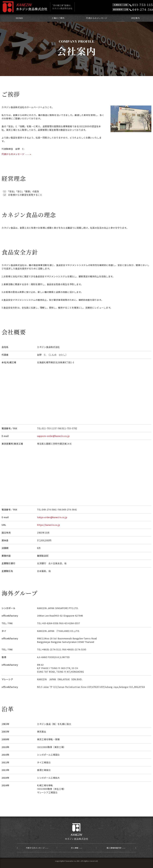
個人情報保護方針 (114, 848)
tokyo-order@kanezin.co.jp (52, 517)
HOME (19, 18)
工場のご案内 (58, 18)
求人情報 (75, 848)
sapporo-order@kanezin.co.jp (53, 436)
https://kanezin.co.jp (49, 525)
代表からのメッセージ (97, 18)
